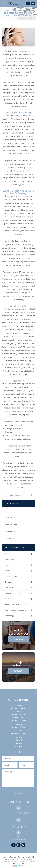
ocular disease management (16, 610)
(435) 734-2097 (18, 827)
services (8, 571)
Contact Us (9, 539)
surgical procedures (13, 593)
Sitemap (31, 861)
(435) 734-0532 (19, 839)
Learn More (19, 639)
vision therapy (11, 560)
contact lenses (11, 576)
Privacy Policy (20, 861)
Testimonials (10, 532)
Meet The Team (11, 525)
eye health (9, 588)
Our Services (10, 518)
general (8, 554)
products (8, 599)
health (7, 565)
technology (10, 616)
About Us (8, 511)
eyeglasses (9, 582)
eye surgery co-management (17, 605)
